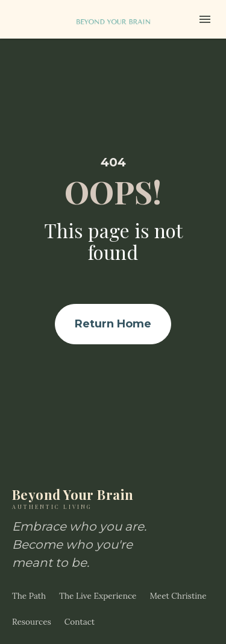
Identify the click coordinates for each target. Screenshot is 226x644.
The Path (29, 582)
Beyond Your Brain (84, 484)
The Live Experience (98, 582)
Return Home (113, 317)
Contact (80, 608)
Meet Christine (178, 582)
